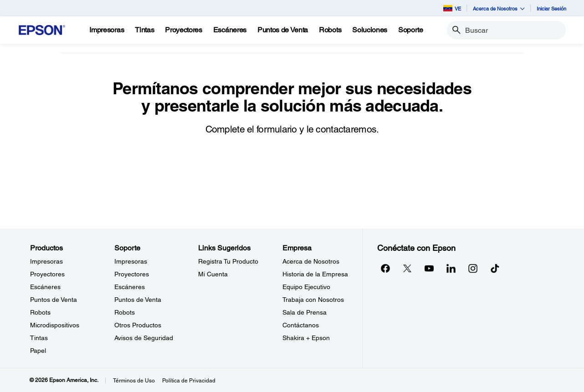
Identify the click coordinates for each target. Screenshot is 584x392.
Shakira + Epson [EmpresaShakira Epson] (306, 338)
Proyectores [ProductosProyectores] (47, 274)
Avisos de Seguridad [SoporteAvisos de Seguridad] (144, 338)
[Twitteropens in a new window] (407, 268)
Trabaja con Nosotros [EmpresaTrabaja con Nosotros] (313, 300)
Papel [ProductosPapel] (38, 351)
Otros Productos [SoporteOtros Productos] (138, 325)
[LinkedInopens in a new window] (451, 268)
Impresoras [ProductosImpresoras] (46, 261)
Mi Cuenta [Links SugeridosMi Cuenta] (213, 274)
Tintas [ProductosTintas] (39, 338)
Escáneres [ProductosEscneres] (45, 287)
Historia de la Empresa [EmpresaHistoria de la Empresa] (315, 274)
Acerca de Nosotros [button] (499, 8)
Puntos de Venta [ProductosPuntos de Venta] (54, 300)
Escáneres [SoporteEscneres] (130, 287)
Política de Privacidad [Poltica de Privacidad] (189, 381)
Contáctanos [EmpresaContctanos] (301, 325)
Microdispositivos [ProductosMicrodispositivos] (55, 325)
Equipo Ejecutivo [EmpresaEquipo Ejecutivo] (306, 287)
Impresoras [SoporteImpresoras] (131, 261)
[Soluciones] (370, 30)
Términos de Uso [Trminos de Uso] (134, 381)
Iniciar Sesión (551, 8)
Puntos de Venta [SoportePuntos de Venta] (138, 300)
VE (452, 8)
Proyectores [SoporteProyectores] (132, 274)
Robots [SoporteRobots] (125, 312)
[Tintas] (144, 30)
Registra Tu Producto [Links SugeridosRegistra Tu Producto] (228, 261)
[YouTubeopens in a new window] (429, 268)
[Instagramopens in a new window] (473, 268)
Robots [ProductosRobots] (40, 312)
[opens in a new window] (495, 268)
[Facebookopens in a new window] (385, 268)
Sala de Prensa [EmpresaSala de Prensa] (305, 312)
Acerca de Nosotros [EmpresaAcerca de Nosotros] (311, 261)
